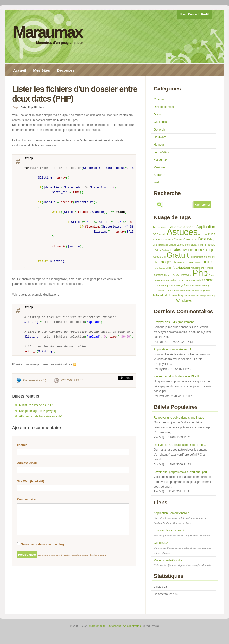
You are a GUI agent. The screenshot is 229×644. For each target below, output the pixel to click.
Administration (132, 626)
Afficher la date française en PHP (41, 416)
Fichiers (39, 107)
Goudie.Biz (182, 548)
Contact (194, 14)
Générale (160, 130)
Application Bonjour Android (180, 518)
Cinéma (159, 99)
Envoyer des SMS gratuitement (174, 322)
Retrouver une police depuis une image (179, 418)
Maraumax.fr (97, 626)
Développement (164, 107)
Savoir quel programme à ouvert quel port (180, 472)
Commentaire (26, 499)
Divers (158, 115)
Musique (159, 167)
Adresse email (27, 463)
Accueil (20, 70)
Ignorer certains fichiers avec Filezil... (177, 376)
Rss (183, 14)
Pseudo (22, 445)
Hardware (160, 137)
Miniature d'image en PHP (36, 405)
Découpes (66, 70)
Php (30, 107)
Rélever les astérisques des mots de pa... (180, 445)
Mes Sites (41, 70)
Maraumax (48, 32)
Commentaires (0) (35, 380)
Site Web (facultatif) (31, 481)
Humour (159, 145)
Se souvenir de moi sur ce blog (40, 550)
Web (157, 182)
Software (159, 175)
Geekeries (160, 122)
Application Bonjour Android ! (172, 349)
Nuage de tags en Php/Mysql (38, 411)
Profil (205, 14)
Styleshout (114, 626)
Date (24, 107)
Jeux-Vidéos (162, 152)
